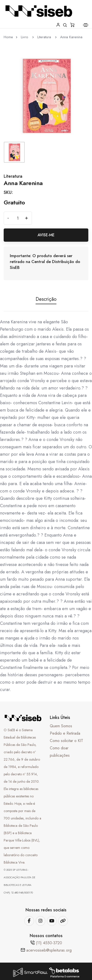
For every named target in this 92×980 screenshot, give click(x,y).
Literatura (45, 37)
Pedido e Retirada (65, 733)
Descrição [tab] (46, 300)
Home (8, 37)
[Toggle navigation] (86, 25)
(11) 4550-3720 (49, 943)
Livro (25, 37)
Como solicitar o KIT (66, 741)
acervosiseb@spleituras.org (49, 950)
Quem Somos (61, 726)
